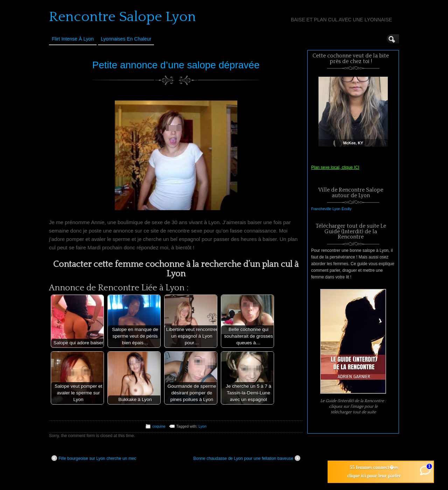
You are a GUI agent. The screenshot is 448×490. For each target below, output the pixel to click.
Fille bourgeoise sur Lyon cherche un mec (94, 458)
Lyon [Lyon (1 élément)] (337, 209)
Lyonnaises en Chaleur (126, 39)
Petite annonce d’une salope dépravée (176, 65)
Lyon (202, 426)
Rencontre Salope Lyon (122, 17)
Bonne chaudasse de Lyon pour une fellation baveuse (247, 458)
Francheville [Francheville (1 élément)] (321, 209)
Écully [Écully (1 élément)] (346, 209)
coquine (159, 426)
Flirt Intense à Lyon (73, 39)
